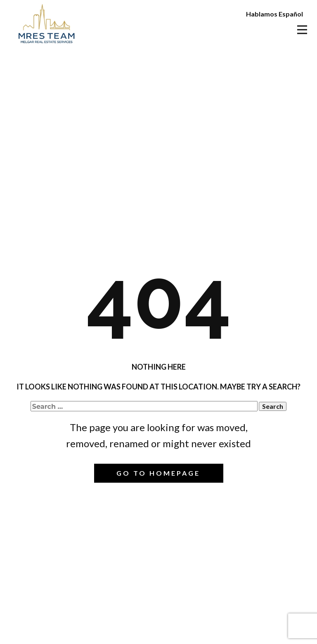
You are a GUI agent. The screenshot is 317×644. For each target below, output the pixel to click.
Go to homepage (158, 473)
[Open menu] (302, 30)
